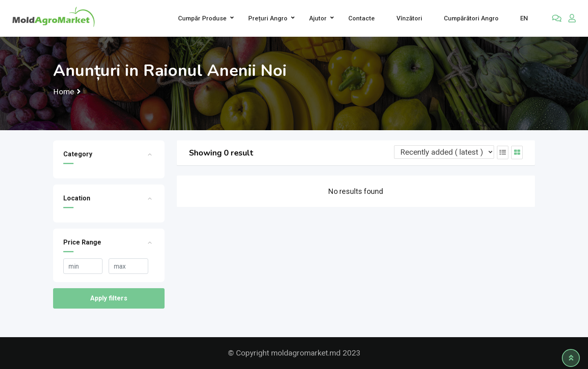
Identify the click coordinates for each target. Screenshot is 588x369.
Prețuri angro (268, 18)
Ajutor (318, 18)
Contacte (362, 18)
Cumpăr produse (202, 18)
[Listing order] (444, 152)
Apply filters (109, 298)
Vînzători (409, 18)
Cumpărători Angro (471, 18)
